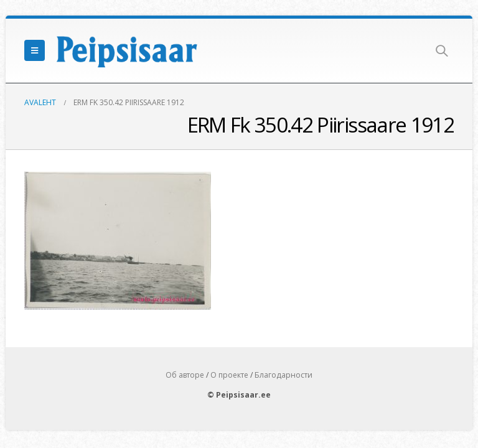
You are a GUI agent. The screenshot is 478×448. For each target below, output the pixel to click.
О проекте (229, 375)
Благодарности (284, 375)
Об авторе (185, 375)
